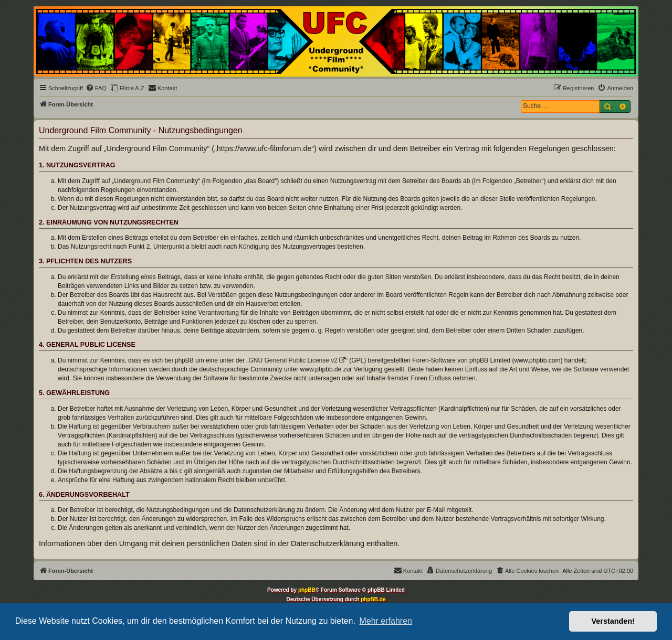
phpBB (307, 590)
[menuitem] (96, 88)
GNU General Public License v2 (293, 360)
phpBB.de (373, 599)
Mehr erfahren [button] (386, 621)
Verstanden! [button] (613, 621)
